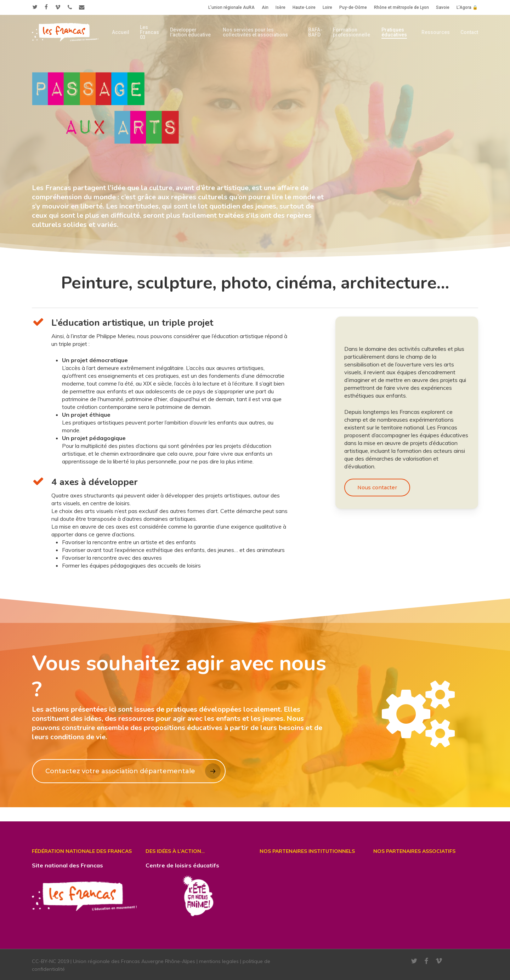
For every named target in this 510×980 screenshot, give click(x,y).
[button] (377, 488)
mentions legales (219, 961)
